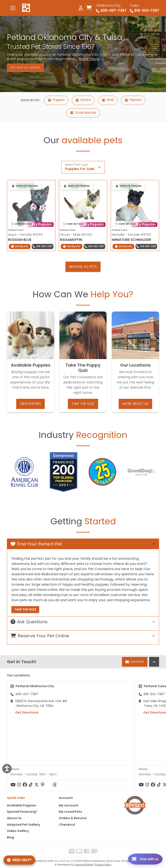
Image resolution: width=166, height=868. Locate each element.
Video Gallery (18, 831)
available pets (92, 140)
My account (69, 805)
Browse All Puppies (25, 68)
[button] (25, 186)
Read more (89, 59)
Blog (10, 837)
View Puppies (30, 404)
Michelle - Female (131, 235)
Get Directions (25, 712)
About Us (14, 818)
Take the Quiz (83, 404)
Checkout (67, 825)
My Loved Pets (70, 812)
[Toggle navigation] (13, 8)
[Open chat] (143, 858)
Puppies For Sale (80, 169)
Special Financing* (22, 812)
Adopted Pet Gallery (24, 825)
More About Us (135, 404)
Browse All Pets (83, 267)
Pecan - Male (76, 235)
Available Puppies (22, 805)
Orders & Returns (73, 818)
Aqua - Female (25, 235)
